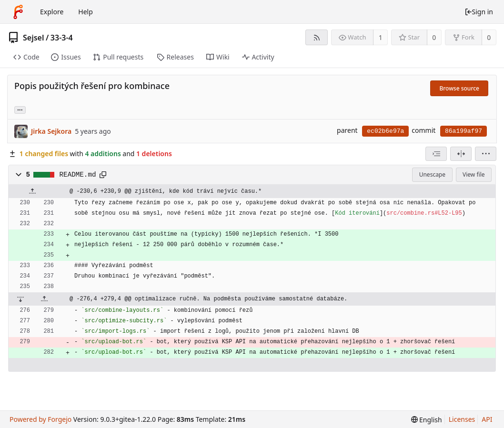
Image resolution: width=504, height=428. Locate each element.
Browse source (459, 88)
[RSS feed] (317, 37)
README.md (78, 175)
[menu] (486, 154)
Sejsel (33, 38)
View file (474, 174)
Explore (52, 12)
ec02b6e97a (385, 131)
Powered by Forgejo (40, 419)
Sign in (479, 12)
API (487, 419)
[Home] (18, 12)
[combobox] (436, 154)
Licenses (462, 419)
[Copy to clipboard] (103, 175)
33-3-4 (62, 38)
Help (86, 12)
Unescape (432, 174)
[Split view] (461, 154)
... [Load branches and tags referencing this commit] (20, 109)
